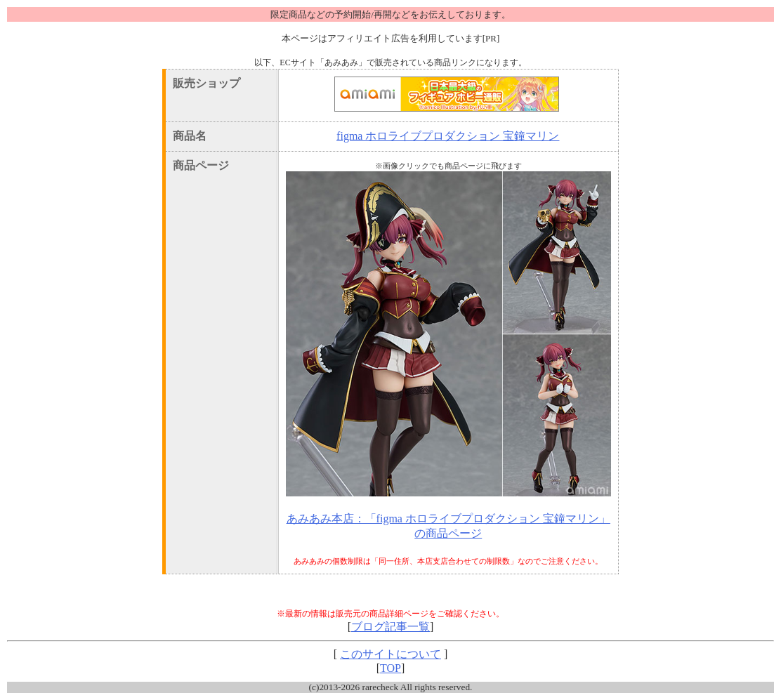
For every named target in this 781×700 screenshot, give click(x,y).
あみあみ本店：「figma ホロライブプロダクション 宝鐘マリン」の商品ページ (448, 526)
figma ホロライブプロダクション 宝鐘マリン (448, 136)
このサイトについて (390, 654)
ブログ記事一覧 (390, 627)
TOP (390, 668)
